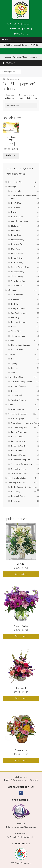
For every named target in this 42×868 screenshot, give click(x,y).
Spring (14, 364)
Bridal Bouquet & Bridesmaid (24, 487)
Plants (11, 341)
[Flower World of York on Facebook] (21, 793)
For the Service (18, 441)
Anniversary (16, 299)
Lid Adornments (18, 451)
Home (9, 79)
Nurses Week (17, 254)
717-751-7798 (15, 24)
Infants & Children (19, 446)
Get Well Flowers (19, 313)
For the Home (17, 437)
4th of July (16, 191)
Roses (14, 391)
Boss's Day (16, 203)
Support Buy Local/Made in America (21, 57)
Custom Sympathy (19, 428)
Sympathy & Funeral (17, 414)
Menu (6, 40)
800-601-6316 (29, 24)
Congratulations (18, 309)
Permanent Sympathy (21, 460)
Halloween (16, 226)
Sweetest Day (18, 272)
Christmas (16, 208)
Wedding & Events (17, 483)
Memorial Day (18, 240)
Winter (14, 373)
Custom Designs (18, 386)
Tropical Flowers (18, 400)
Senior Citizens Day (20, 267)
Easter (14, 212)
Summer (15, 368)
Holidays (12, 187)
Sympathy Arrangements (22, 464)
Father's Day (17, 217)
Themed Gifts (17, 396)
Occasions (13, 290)
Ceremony (16, 492)
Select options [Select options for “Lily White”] (21, 574)
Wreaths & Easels (19, 474)
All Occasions (17, 295)
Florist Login (16, 29)
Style (11, 405)
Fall (13, 359)
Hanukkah (16, 231)
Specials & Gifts (16, 377)
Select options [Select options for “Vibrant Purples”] (21, 636)
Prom (13, 327)
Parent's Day (17, 258)
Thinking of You (18, 336)
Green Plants (17, 350)
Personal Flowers (19, 496)
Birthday (15, 304)
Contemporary (18, 409)
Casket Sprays (18, 419)
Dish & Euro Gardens (21, 345)
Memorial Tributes (19, 455)
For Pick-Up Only (16, 182)
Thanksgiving (17, 277)
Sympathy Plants (19, 469)
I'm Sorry (15, 318)
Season (12, 354)
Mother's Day (17, 244)
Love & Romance (19, 322)
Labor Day (16, 235)
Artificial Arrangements (22, 382)
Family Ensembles (19, 432)
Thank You (16, 331)
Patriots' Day (17, 263)
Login (27, 29)
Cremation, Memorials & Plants (25, 423)
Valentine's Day (18, 281)
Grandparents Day (19, 222)
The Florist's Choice (17, 478)
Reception (16, 501)
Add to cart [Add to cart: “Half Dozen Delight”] (11, 156)
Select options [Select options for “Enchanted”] (21, 698)
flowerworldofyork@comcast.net (22, 827)
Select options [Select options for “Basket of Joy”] (21, 761)
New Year (16, 249)
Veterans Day (17, 286)
